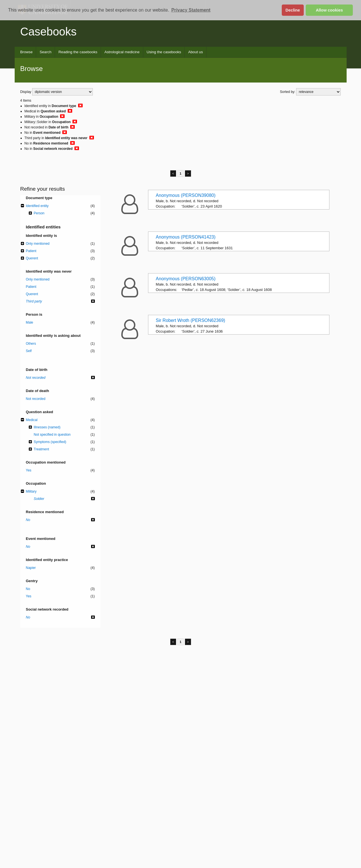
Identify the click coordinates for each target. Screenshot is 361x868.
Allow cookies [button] (329, 10)
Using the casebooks (164, 52)
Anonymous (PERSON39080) (186, 195)
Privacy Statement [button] (191, 10)
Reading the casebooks (78, 52)
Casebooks (49, 32)
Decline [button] (293, 10)
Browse (27, 52)
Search (45, 52)
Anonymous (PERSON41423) (186, 237)
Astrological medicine (122, 52)
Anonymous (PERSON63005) (186, 279)
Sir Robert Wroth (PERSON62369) (190, 320)
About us (195, 52)
